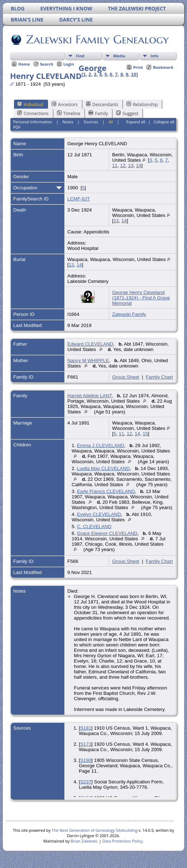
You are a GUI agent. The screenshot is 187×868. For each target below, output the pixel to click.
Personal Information (33, 122)
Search (47, 64)
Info (154, 56)
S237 (86, 782)
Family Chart (159, 377)
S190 (86, 760)
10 (134, 74)
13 (131, 165)
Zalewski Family (129, 314)
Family (98, 113)
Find (80, 56)
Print (138, 67)
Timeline (69, 113)
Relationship (142, 104)
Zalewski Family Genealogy (97, 39)
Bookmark (163, 67)
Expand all (136, 122)
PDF (17, 127)
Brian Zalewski (84, 841)
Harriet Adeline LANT (90, 396)
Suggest (127, 113)
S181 (86, 728)
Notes (68, 122)
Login (69, 64)
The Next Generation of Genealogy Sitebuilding (95, 830)
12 (123, 165)
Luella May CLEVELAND (103, 468)
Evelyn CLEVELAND (99, 514)
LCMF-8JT (79, 199)
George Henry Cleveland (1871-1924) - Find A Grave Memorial (141, 298)
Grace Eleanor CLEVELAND (107, 533)
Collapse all (164, 122)
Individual (30, 104)
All (111, 122)
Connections (33, 113)
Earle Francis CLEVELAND (106, 491)
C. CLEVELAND (94, 527)
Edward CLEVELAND (90, 344)
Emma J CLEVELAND (101, 445)
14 (139, 165)
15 (145, 434)
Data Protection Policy (122, 841)
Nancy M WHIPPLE (88, 361)
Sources (91, 122)
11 (115, 165)
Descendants (102, 104)
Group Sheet (126, 377)
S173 (86, 744)
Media (119, 56)
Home (24, 64)
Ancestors (65, 104)
